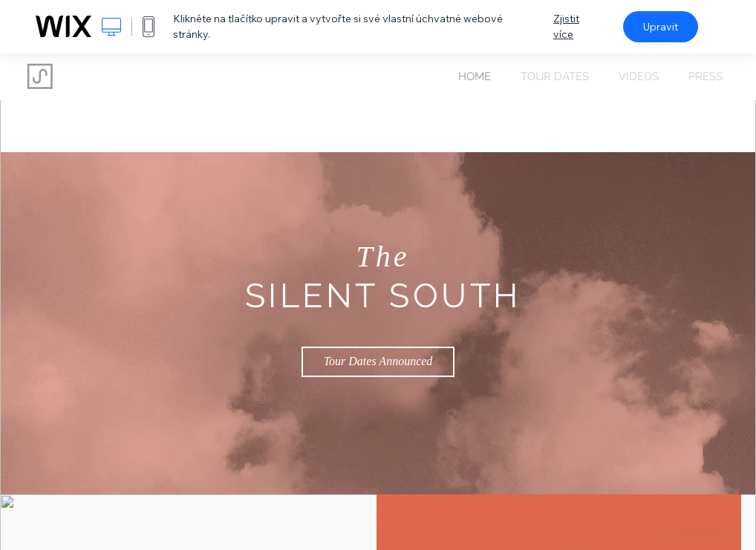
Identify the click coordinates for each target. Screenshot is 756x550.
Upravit (661, 27)
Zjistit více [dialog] (566, 26)
